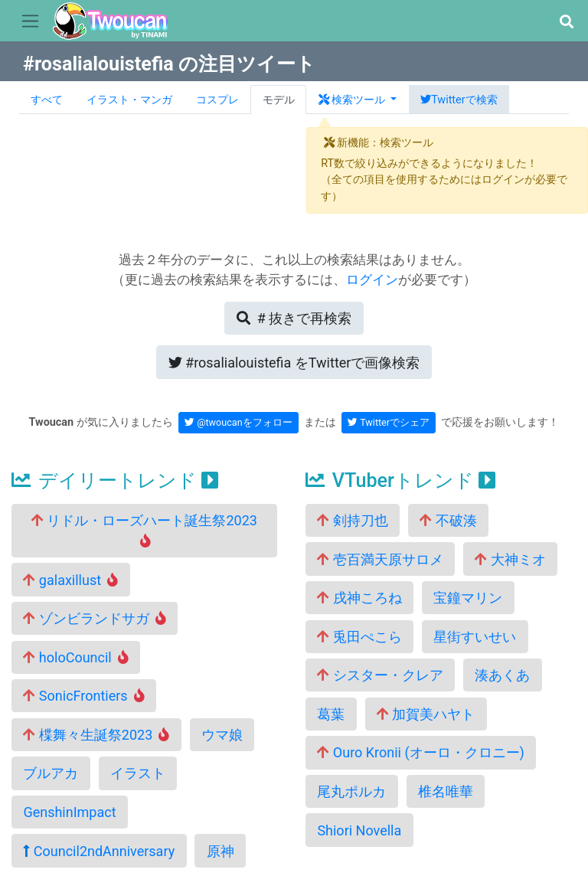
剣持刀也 (352, 520)
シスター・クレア (380, 675)
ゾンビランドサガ (95, 618)
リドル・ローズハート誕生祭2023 (144, 530)
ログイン (372, 279)
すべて (47, 100)
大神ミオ (510, 559)
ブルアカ (51, 773)
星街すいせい (475, 637)
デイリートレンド (115, 480)
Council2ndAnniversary (99, 851)
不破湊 (448, 520)
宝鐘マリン (468, 598)
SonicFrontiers (83, 696)
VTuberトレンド (400, 480)
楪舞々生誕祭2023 (96, 735)
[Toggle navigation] (30, 21)
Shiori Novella (359, 830)
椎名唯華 (446, 791)
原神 (220, 851)
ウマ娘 (222, 735)
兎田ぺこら (359, 637)
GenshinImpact (69, 812)
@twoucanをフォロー (238, 422)
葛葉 (331, 714)
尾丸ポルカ (351, 791)
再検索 (294, 318)
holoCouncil (75, 657)
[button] (566, 22)
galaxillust (70, 580)
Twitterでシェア (389, 422)
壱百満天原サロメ (380, 559)
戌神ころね (359, 598)
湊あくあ (502, 675)
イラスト (138, 773)
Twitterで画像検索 (294, 363)
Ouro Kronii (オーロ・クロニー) (421, 752)
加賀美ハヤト (426, 714)
